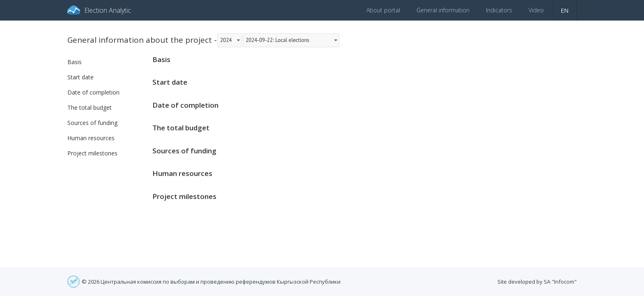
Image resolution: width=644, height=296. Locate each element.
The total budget (90, 108)
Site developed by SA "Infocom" (537, 282)
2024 (226, 40)
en (565, 10)
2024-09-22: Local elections (277, 40)
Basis (75, 62)
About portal (383, 10)
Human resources (91, 138)
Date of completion (93, 92)
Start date (80, 77)
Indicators (499, 10)
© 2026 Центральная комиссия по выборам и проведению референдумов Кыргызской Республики (211, 282)
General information (443, 10)
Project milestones (92, 153)
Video (536, 10)
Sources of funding (92, 123)
